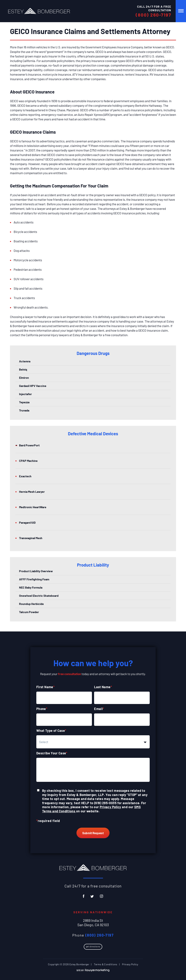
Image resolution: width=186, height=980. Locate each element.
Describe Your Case (52, 753)
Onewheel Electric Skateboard (39, 596)
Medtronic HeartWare (33, 507)
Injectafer (25, 394)
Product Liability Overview (36, 571)
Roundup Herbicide (31, 604)
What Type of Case (51, 731)
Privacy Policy (110, 807)
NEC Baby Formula (31, 587)
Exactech (25, 476)
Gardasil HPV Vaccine (33, 386)
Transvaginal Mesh (31, 538)
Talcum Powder (29, 612)
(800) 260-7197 (153, 15)
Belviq (23, 369)
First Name (45, 687)
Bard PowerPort (29, 445)
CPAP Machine (28, 461)
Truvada (24, 410)
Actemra (25, 361)
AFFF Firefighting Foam (34, 579)
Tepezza (24, 402)
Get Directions (93, 946)
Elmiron (24, 378)
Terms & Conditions (106, 964)
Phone (42, 709)
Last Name (103, 687)
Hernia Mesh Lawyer (32, 492)
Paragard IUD (27, 522)
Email (99, 709)
